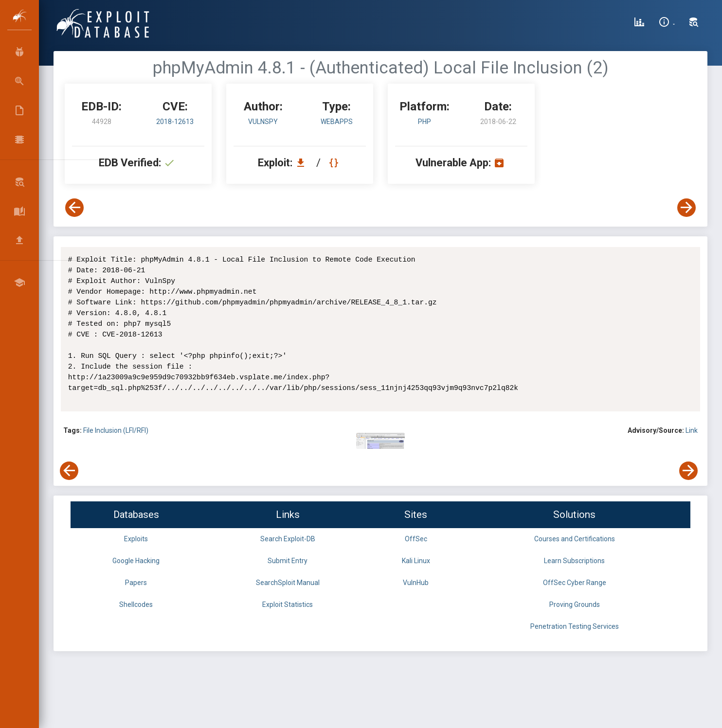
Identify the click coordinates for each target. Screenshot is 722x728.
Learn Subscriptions (574, 561)
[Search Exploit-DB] (694, 23)
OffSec (416, 539)
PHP (424, 122)
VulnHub (416, 583)
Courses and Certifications (575, 539)
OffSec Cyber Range (575, 583)
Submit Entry (288, 561)
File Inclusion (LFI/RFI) (116, 430)
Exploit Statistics (288, 604)
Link (692, 430)
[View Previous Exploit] (74, 208)
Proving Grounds (575, 604)
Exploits (136, 539)
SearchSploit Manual (288, 583)
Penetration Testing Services (575, 626)
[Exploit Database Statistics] (639, 23)
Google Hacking (136, 561)
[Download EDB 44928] (303, 163)
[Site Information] (667, 23)
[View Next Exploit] (686, 208)
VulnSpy (263, 122)
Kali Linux (416, 561)
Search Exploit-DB (288, 539)
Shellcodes (136, 604)
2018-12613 (175, 122)
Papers (136, 583)
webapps (337, 122)
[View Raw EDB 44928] (335, 163)
